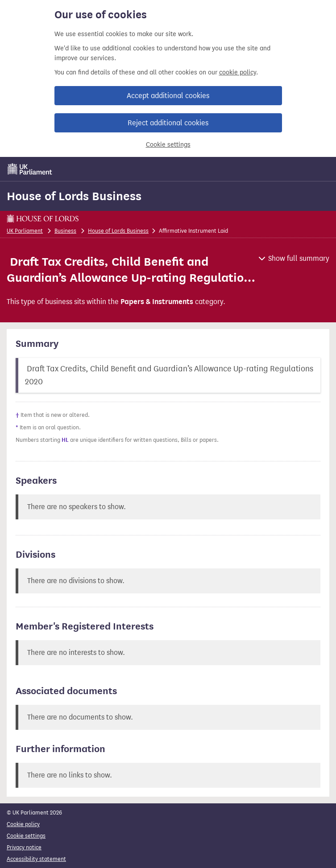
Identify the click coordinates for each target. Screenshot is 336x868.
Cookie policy (23, 824)
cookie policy (238, 72)
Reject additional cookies (168, 123)
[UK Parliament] (30, 169)
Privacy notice (24, 847)
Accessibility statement (36, 859)
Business (65, 231)
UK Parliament (25, 231)
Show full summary (299, 258)
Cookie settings (168, 145)
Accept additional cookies (168, 96)
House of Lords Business (74, 196)
